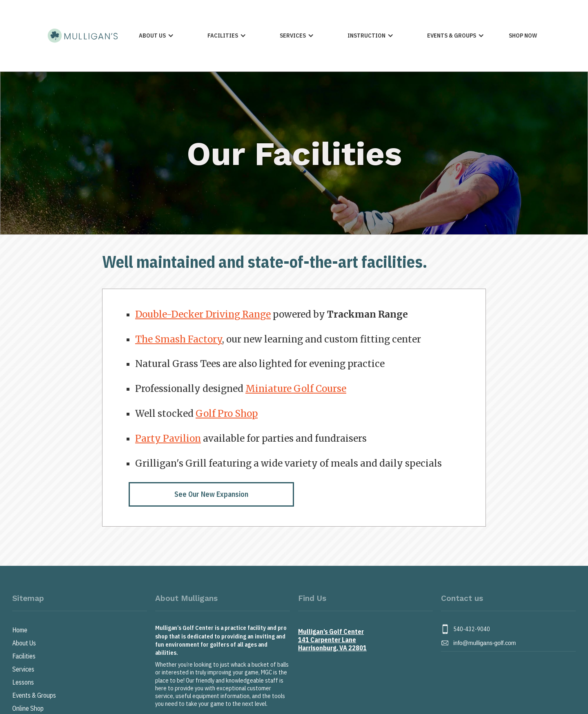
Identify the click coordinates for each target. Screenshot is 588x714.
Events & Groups (34, 695)
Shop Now (523, 35)
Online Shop (28, 708)
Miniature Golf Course (296, 389)
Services (23, 669)
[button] (156, 36)
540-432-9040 (472, 629)
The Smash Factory (179, 339)
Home (20, 630)
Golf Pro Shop (227, 414)
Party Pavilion (168, 438)
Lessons (23, 682)
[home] (82, 35)
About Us (24, 643)
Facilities (24, 656)
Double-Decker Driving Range (203, 314)
